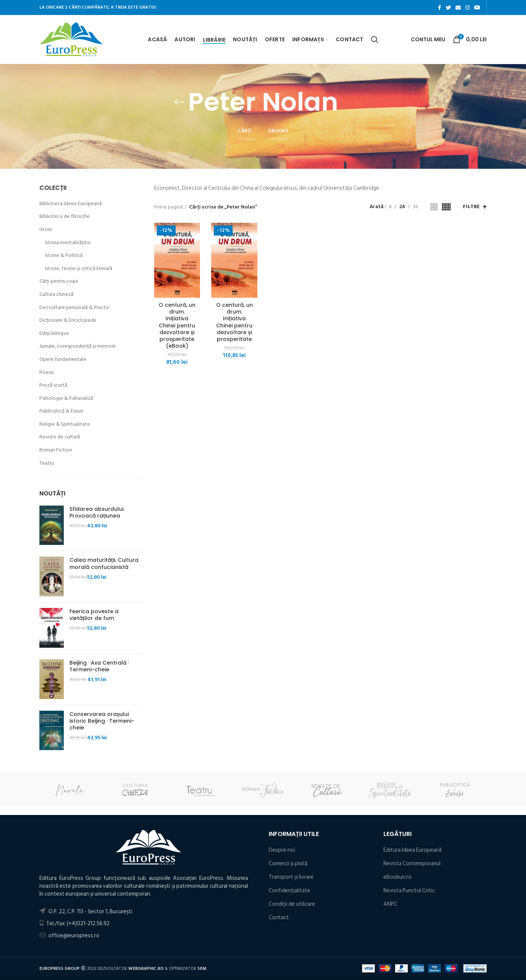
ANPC (390, 904)
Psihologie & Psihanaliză (66, 398)
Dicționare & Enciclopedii (68, 320)
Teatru (47, 463)
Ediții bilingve (54, 333)
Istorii (46, 230)
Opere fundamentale (63, 359)
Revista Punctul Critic (409, 891)
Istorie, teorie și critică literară (79, 269)
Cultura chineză (56, 294)
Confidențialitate (289, 891)
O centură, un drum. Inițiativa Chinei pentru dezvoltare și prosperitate (234, 322)
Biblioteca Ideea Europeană (71, 204)
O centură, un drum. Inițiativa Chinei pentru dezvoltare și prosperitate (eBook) (177, 325)
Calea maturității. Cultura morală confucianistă (104, 563)
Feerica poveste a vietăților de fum (94, 615)
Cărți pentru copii (59, 281)
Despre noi (282, 850)
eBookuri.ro (398, 877)
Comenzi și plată (288, 864)
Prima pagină (168, 207)
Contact (279, 918)
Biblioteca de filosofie (65, 216)
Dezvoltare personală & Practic (74, 308)
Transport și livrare (291, 877)
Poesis (47, 372)
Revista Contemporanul (412, 864)
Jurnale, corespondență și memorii (77, 346)
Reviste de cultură (60, 437)
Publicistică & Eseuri (61, 411)
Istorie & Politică (64, 255)
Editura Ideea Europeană (413, 850)
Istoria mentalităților (68, 243)
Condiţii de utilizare (292, 904)
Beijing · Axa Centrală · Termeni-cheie (99, 666)
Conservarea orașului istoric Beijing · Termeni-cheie (102, 721)
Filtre (471, 207)
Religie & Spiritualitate (65, 424)
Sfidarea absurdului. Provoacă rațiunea (97, 512)
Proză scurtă (53, 385)
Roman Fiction (56, 450)
